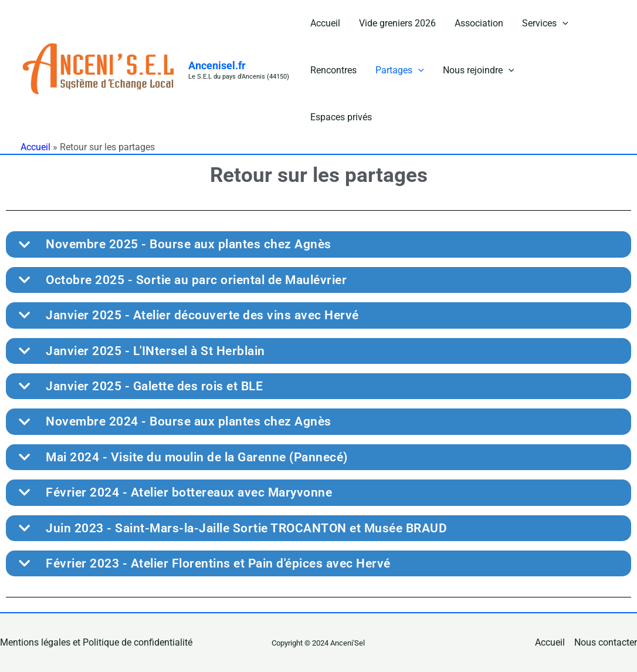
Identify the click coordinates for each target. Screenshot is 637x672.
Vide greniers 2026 (397, 23)
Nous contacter (606, 642)
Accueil (325, 23)
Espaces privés (341, 117)
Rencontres (333, 70)
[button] (563, 23)
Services (545, 23)
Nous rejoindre (479, 70)
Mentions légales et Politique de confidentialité (96, 642)
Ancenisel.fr (217, 65)
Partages (400, 70)
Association (479, 23)
